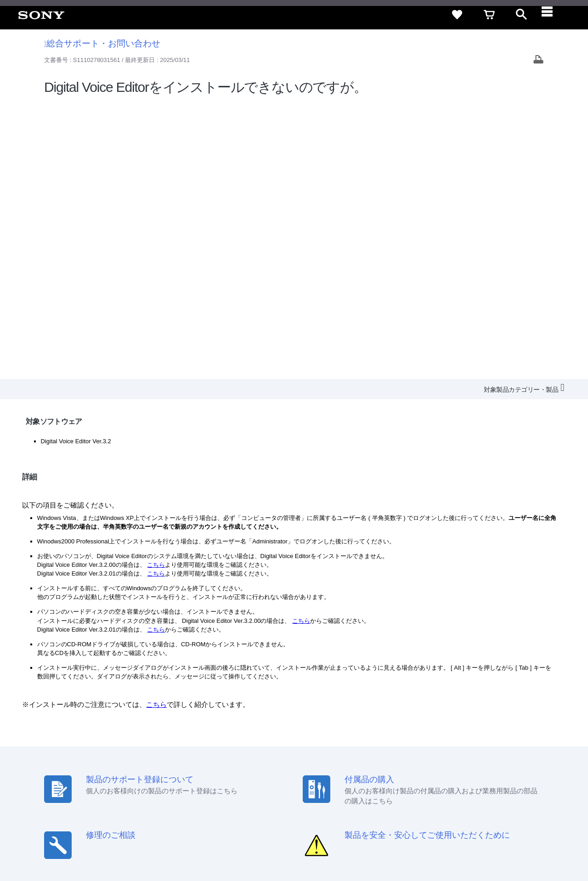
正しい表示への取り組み (194, 844)
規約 (522, 754)
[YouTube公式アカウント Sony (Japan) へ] (499, 793)
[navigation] (554, 15)
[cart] (489, 15)
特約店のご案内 (359, 771)
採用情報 (317, 771)
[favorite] (457, 15)
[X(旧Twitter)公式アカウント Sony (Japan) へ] (479, 793)
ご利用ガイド (487, 754)
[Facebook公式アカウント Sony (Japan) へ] (519, 793)
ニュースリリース (413, 771)
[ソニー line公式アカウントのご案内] (460, 793)
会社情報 (284, 771)
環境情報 (458, 771)
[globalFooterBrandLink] (494, 849)
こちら (156, 288)
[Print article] (538, 60)
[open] (521, 15)
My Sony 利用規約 (504, 771)
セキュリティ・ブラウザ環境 (336, 754)
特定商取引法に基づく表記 (422, 754)
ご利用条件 (75, 844)
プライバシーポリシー (125, 844)
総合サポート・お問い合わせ (102, 43)
